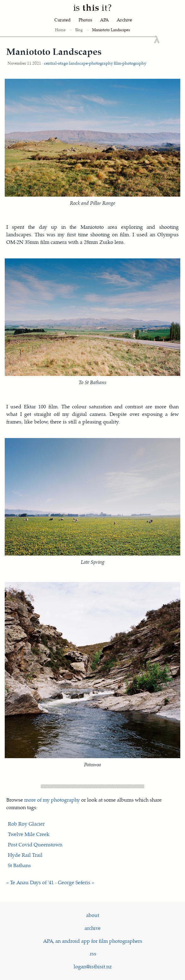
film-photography (130, 63)
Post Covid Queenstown (35, 844)
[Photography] (85, 20)
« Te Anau (17, 882)
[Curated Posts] (63, 20)
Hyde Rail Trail (25, 855)
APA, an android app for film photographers (93, 941)
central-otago (56, 63)
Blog (79, 30)
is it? (92, 7)
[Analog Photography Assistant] (104, 20)
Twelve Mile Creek (29, 834)
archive (93, 928)
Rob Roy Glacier (26, 824)
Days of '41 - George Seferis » (62, 882)
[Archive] (124, 20)
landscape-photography (91, 63)
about (93, 915)
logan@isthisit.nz (93, 966)
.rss (92, 953)
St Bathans (19, 865)
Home (60, 30)
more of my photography (52, 800)
